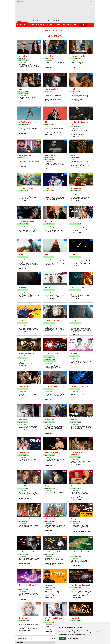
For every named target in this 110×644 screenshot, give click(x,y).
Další (83, 25)
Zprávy (32, 25)
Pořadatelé (55, 30)
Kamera (75, 25)
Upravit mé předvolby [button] (73, 639)
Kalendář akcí (67, 25)
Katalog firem (40, 25)
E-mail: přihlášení (21, 642)
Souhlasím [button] (63, 639)
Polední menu (50, 25)
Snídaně (59, 25)
